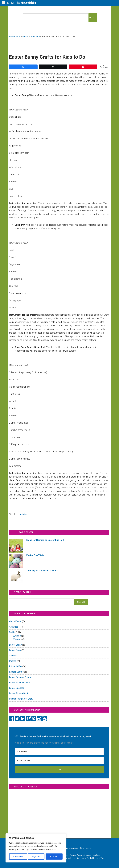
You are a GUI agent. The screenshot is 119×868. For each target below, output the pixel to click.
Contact (96, 855)
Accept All (54, 857)
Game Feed (71, 849)
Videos (17, 639)
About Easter (15, 621)
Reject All (36, 857)
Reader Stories (16, 672)
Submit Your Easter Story (21, 699)
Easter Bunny (15, 645)
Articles (17, 636)
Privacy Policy (76, 855)
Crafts (12, 632)
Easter (25, 37)
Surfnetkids (15, 37)
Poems (13, 661)
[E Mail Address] (59, 761)
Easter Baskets (16, 688)
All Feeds (85, 849)
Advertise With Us (67, 858)
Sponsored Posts (84, 858)
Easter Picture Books (19, 693)
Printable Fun (15, 666)
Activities (35, 37)
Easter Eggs (15, 650)
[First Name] (59, 751)
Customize (18, 857)
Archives (87, 855)
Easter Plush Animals (19, 683)
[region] (36, 848)
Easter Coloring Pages (20, 677)
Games (12, 656)
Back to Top (99, 858)
